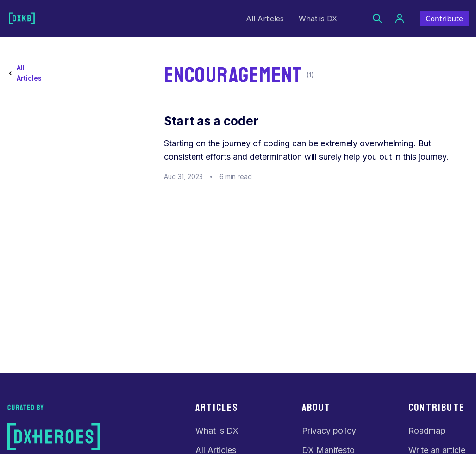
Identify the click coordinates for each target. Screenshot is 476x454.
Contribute (444, 19)
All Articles (265, 19)
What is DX (318, 19)
